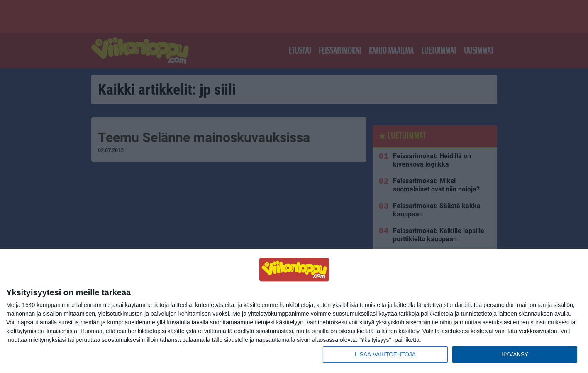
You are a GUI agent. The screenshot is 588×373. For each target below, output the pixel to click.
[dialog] (294, 311)
